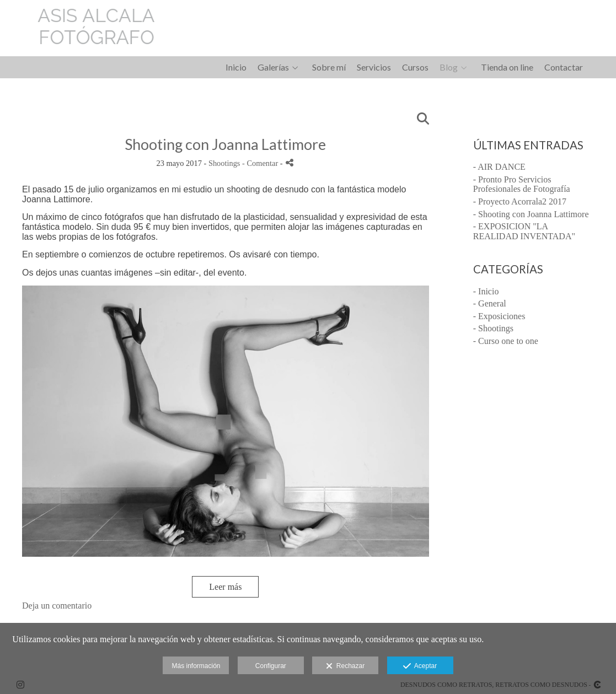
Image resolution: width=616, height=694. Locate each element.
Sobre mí (329, 67)
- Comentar (261, 163)
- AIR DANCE (499, 167)
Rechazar (345, 666)
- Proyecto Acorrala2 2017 (520, 201)
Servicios (374, 67)
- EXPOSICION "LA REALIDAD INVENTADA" (524, 231)
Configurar (271, 666)
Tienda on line (507, 67)
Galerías (273, 67)
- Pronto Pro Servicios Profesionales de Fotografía (522, 184)
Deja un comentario (57, 606)
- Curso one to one (506, 341)
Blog (449, 67)
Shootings (224, 163)
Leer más (225, 587)
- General (490, 303)
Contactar (564, 67)
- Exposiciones (499, 316)
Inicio (236, 67)
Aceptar (420, 666)
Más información (196, 666)
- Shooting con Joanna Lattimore (531, 214)
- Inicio (486, 291)
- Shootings (493, 328)
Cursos (415, 67)
